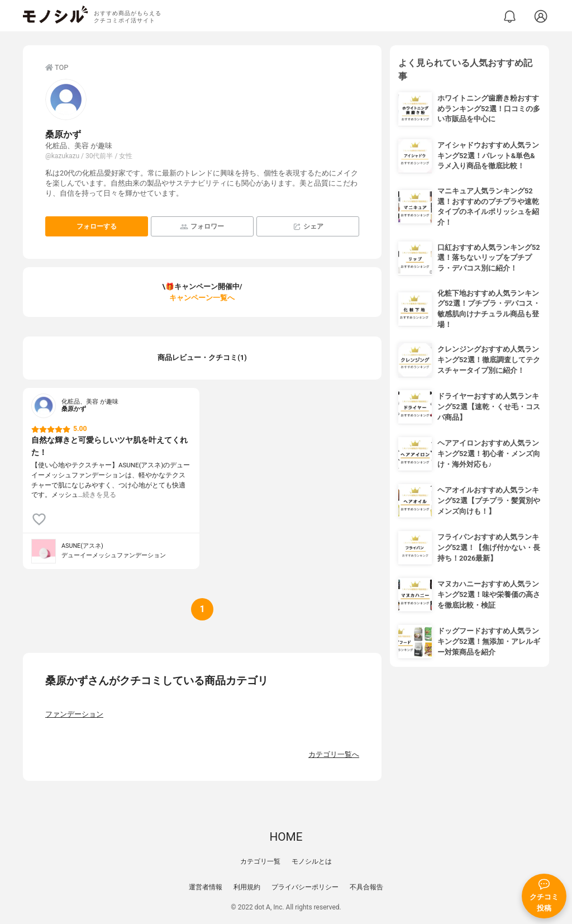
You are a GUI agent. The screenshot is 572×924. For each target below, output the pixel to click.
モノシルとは (312, 861)
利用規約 (247, 887)
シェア (308, 227)
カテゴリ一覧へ (334, 754)
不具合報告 (366, 887)
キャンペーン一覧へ (202, 298)
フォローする (97, 226)
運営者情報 (206, 887)
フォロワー (202, 227)
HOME (286, 837)
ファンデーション (74, 714)
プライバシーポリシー (305, 887)
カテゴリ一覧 (260, 861)
